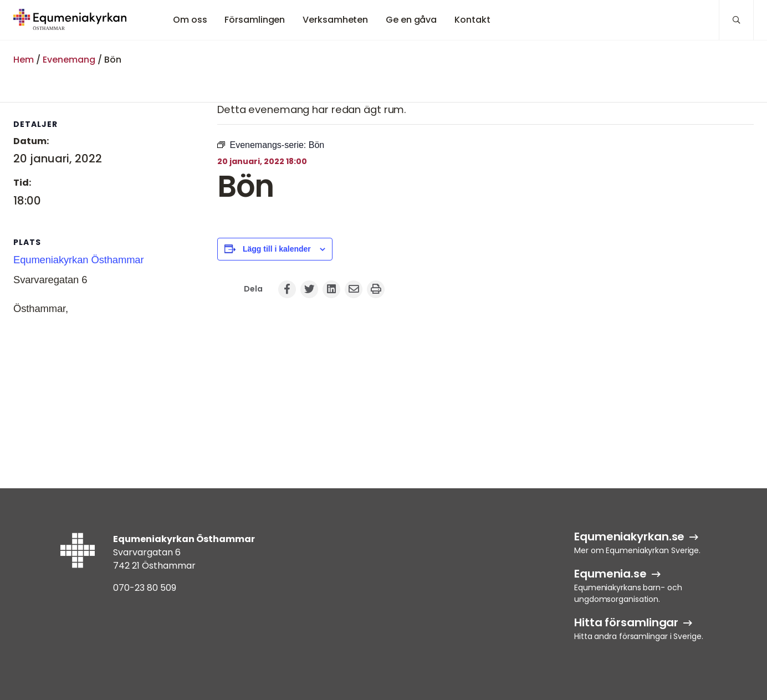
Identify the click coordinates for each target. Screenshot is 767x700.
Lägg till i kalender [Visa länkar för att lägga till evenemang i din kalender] (277, 249)
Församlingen (255, 20)
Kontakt (472, 20)
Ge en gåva (411, 20)
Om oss (190, 20)
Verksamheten (335, 20)
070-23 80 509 (145, 588)
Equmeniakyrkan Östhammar (79, 260)
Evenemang (69, 60)
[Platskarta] (72, 389)
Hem (24, 60)
